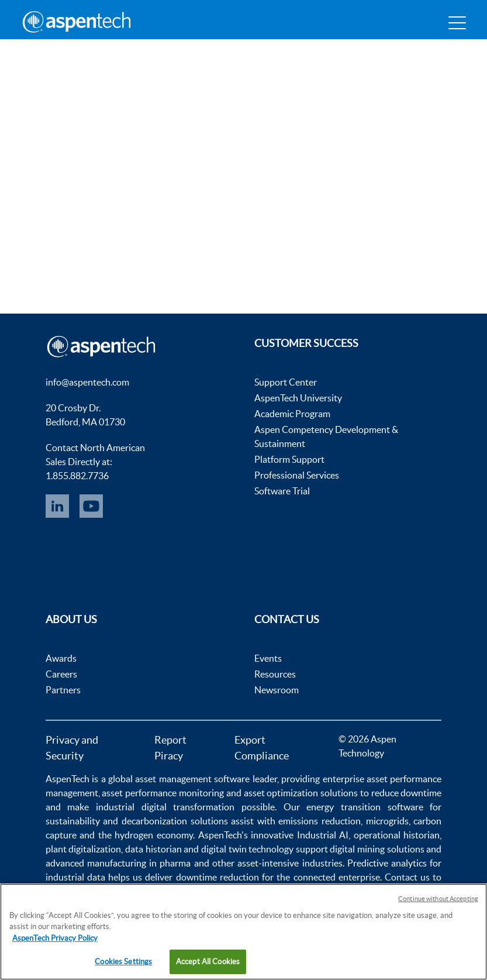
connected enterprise (337, 877)
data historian (153, 849)
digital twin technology (247, 849)
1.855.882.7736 (77, 476)
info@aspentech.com (87, 382)
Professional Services (297, 475)
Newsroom (277, 690)
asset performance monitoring (163, 793)
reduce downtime (407, 793)
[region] (244, 932)
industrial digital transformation (165, 807)
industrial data (75, 877)
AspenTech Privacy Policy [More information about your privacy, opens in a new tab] (55, 938)
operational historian (397, 835)
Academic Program (292, 414)
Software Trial (282, 491)
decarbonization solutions (175, 821)
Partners (63, 690)
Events (268, 658)
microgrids (387, 821)
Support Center (286, 382)
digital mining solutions (377, 849)
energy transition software (365, 807)
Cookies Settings (123, 962)
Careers (61, 674)
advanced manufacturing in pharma (118, 863)
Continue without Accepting (438, 899)
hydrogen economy (154, 835)
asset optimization (281, 793)
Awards (61, 658)
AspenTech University (298, 398)
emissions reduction (320, 821)
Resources (275, 674)
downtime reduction (217, 877)
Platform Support (289, 459)
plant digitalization (84, 849)
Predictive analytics (387, 863)
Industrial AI (323, 835)
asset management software (192, 779)
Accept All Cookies (208, 962)
